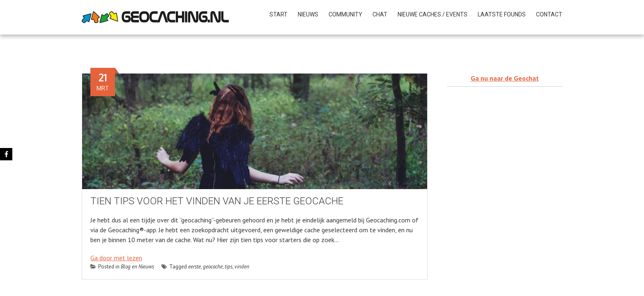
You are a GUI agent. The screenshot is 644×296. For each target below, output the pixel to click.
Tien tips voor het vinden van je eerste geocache (217, 201)
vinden (242, 267)
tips (229, 267)
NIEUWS (308, 14)
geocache (213, 267)
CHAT (380, 14)
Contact (549, 14)
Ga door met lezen (116, 258)
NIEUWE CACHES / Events (432, 14)
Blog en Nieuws (137, 267)
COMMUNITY (345, 14)
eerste (194, 267)
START (278, 14)
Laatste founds (502, 14)
